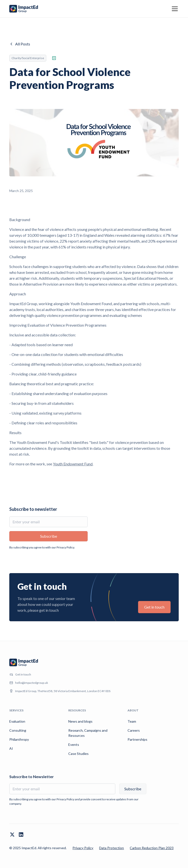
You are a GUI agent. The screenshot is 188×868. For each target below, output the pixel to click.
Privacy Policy (83, 848)
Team (132, 721)
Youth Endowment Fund (73, 464)
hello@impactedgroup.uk (32, 683)
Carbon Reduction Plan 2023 (152, 848)
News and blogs (80, 721)
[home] (23, 9)
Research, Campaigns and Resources (88, 733)
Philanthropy (19, 739)
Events (74, 745)
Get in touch (154, 607)
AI (11, 748)
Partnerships (137, 739)
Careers (134, 730)
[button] (174, 9)
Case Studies (78, 754)
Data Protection (112, 848)
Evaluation (17, 721)
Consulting (18, 730)
